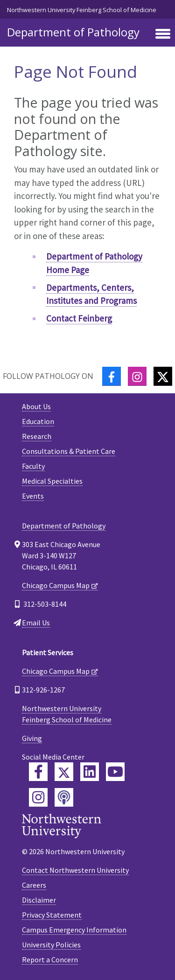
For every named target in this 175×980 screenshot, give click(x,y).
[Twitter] (163, 376)
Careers (34, 885)
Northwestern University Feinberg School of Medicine (82, 10)
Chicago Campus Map (56, 585)
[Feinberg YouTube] (115, 772)
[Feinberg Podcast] (64, 797)
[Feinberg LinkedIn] (90, 772)
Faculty (33, 466)
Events (33, 496)
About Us (36, 406)
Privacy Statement (52, 915)
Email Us (36, 623)
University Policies (51, 945)
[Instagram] (137, 376)
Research (37, 436)
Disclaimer (39, 900)
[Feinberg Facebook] (38, 772)
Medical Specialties (52, 481)
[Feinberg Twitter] (64, 772)
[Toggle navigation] (163, 34)
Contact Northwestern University (75, 870)
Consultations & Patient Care (69, 451)
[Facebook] (112, 376)
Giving (32, 738)
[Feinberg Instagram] (38, 797)
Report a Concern (50, 959)
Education (38, 421)
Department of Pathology (73, 32)
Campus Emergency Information (74, 930)
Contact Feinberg (79, 318)
